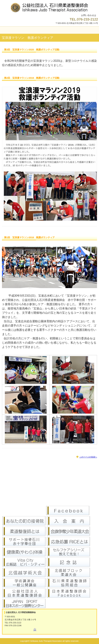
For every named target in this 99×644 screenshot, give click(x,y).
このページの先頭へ (88, 457)
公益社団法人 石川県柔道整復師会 (50, 7)
